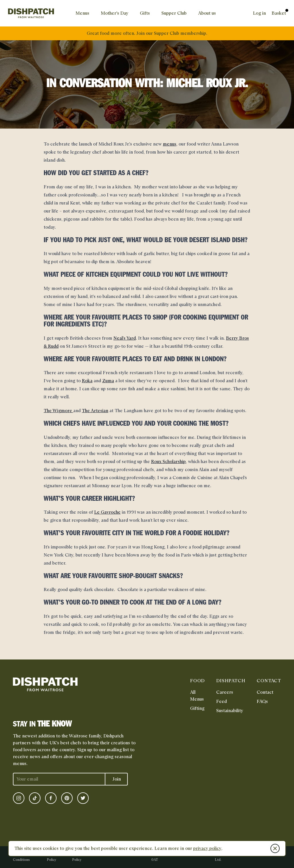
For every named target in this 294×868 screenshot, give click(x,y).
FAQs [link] (262, 701)
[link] (31, 13)
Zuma (108, 381)
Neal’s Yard (125, 338)
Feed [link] (222, 701)
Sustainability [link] (230, 711)
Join (117, 779)
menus (170, 144)
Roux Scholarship (168, 461)
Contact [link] (265, 692)
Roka (87, 381)
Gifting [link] (197, 708)
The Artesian (95, 411)
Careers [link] (225, 692)
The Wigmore (58, 411)
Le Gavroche (107, 512)
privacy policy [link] (207, 848)
